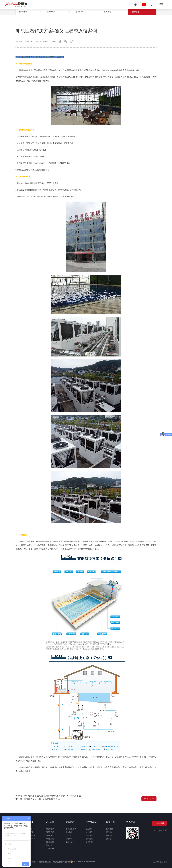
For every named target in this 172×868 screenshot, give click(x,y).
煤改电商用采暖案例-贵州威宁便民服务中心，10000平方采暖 (52, 796)
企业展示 (51, 12)
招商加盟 (109, 829)
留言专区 (109, 839)
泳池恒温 (49, 845)
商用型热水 (50, 836)
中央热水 (69, 832)
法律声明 (157, 862)
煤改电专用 (50, 842)
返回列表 (149, 799)
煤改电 (68, 836)
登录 (135, 5)
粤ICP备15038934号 (46, 862)
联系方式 (109, 836)
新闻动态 (136, 12)
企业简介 (23, 12)
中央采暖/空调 (71, 829)
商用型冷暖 (50, 839)
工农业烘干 (50, 849)
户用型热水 (50, 829)
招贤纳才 (109, 832)
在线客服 (159, 823)
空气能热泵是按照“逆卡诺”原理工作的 (42, 799)
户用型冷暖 (50, 832)
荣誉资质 (79, 12)
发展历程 (107, 12)
